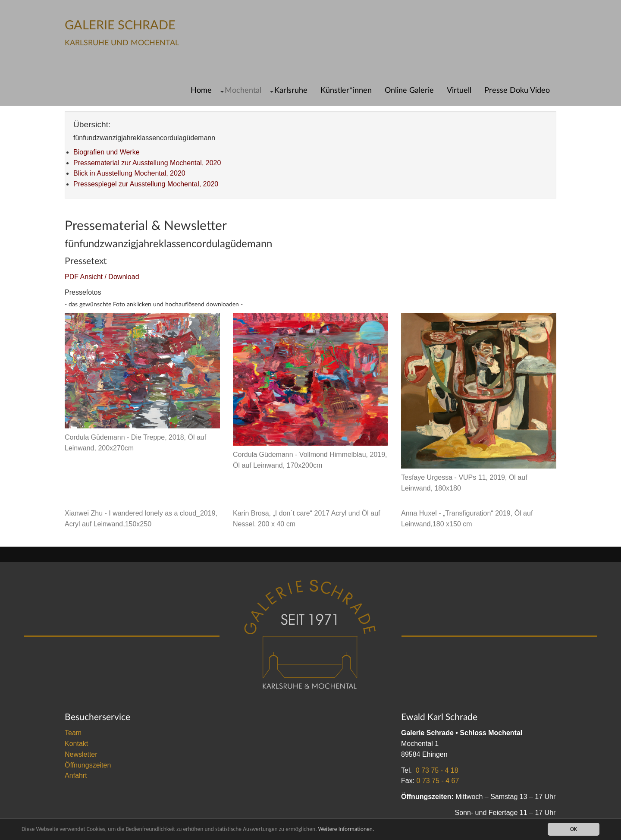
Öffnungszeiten (88, 765)
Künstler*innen (346, 90)
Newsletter (81, 754)
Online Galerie (409, 90)
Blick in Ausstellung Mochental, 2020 (129, 173)
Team (73, 733)
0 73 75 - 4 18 (437, 770)
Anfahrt (76, 776)
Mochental (243, 90)
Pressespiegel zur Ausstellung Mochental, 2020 (146, 184)
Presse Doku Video (517, 90)
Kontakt (76, 744)
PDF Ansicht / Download (102, 277)
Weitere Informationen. (346, 829)
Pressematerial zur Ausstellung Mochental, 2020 (147, 163)
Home (201, 90)
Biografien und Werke (107, 152)
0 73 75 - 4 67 (438, 781)
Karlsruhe (291, 90)
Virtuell (459, 90)
